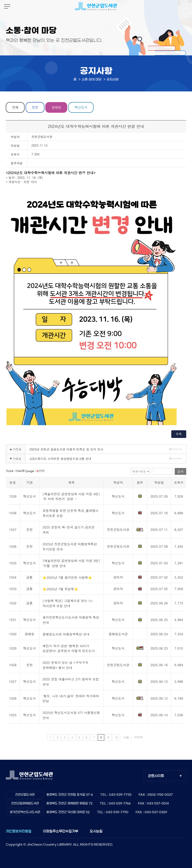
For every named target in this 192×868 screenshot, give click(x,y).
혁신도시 (81, 107)
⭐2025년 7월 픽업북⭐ (60, 589)
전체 (15, 107)
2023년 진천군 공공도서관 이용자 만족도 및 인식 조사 (66, 449)
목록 (179, 434)
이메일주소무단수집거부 (61, 831)
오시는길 (96, 831)
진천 (35, 107)
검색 (180, 472)
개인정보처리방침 (19, 831)
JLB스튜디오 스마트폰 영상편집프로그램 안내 (60, 459)
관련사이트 (156, 776)
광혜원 (56, 107)
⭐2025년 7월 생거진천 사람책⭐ (67, 577)
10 (116, 737)
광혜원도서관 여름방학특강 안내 (66, 634)
